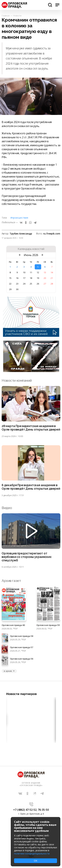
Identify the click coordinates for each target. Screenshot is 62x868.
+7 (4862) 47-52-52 (25, 810)
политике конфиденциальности (32, 854)
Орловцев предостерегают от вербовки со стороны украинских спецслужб (27, 557)
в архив (9, 671)
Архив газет (11, 581)
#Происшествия (19, 218)
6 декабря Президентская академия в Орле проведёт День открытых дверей (31, 487)
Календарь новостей (31, 249)
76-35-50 (43, 810)
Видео (7, 508)
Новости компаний (17, 380)
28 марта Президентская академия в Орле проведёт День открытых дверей (31, 428)
